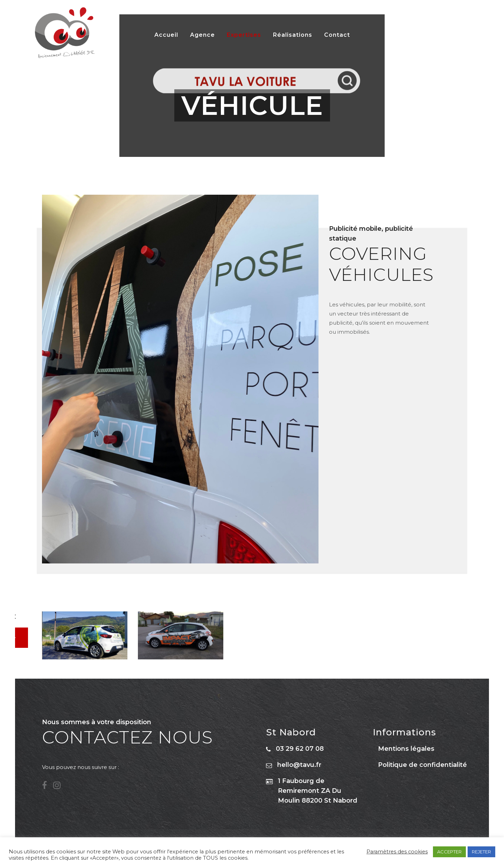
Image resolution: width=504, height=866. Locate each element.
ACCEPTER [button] (449, 852)
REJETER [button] (481, 852)
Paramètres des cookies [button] (397, 852)
